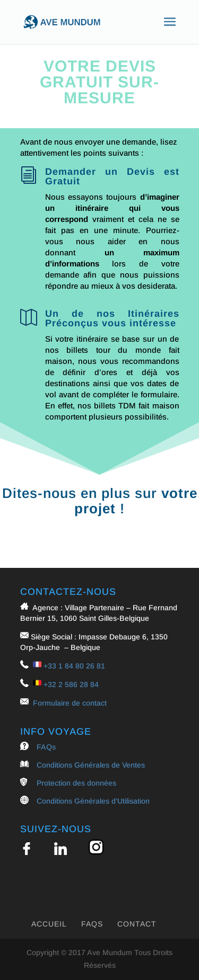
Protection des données (76, 783)
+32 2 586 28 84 (71, 684)
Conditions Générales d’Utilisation (93, 801)
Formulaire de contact (70, 703)
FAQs (46, 747)
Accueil (49, 924)
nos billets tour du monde (103, 350)
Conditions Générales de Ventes (91, 765)
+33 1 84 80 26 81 (74, 666)
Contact (137, 924)
